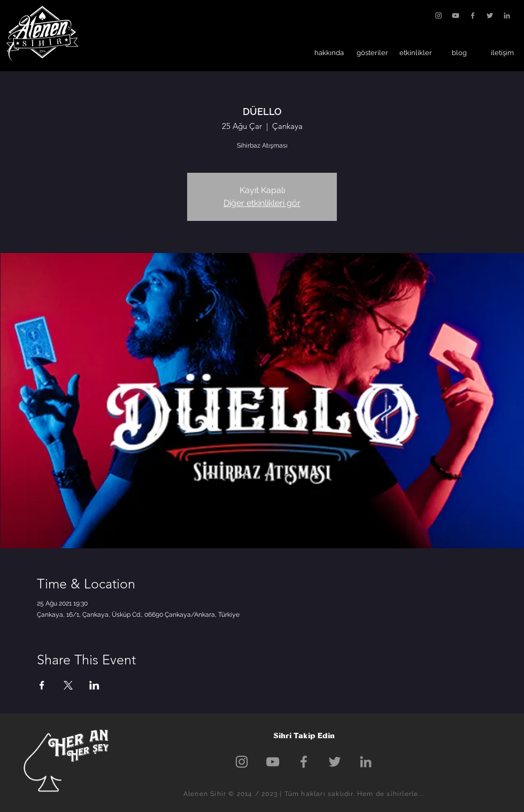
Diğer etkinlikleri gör (262, 203)
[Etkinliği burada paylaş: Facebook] (42, 685)
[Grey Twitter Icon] (490, 16)
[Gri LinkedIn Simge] (507, 16)
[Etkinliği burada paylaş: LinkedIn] (94, 685)
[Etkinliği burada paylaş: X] (68, 685)
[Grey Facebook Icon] (473, 16)
